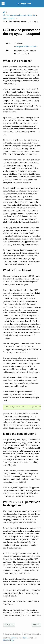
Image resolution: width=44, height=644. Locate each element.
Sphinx (14, 638)
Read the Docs (9, 640)
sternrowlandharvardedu (26, 46)
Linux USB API (9, 19)
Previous (9, 625)
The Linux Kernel (24, 4)
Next (36, 625)
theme (25, 638)
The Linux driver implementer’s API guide (19, 15)
